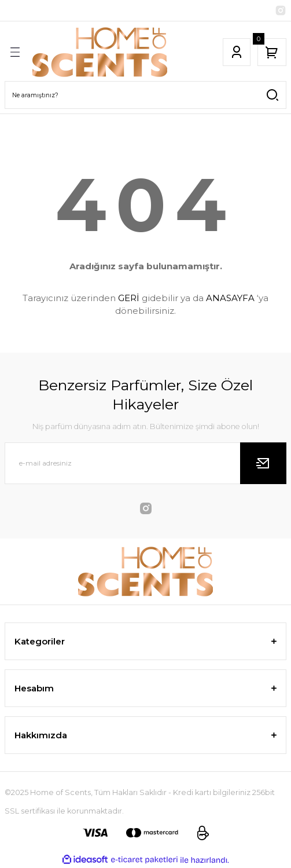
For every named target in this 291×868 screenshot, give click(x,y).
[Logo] (100, 52)
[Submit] (263, 463)
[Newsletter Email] (145, 463)
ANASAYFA (230, 298)
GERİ (129, 298)
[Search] (145, 95)
